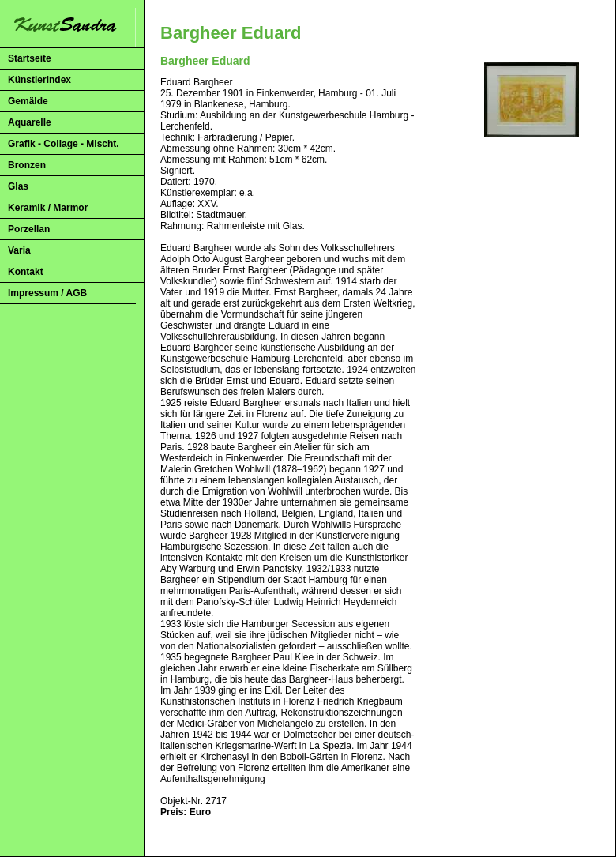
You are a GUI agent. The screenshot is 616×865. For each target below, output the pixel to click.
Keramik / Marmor (48, 208)
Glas (18, 186)
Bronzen (27, 165)
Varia (19, 250)
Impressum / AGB (47, 293)
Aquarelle (30, 122)
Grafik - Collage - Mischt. (64, 144)
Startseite (30, 58)
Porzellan (29, 229)
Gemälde (28, 101)
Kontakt (26, 272)
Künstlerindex (39, 80)
